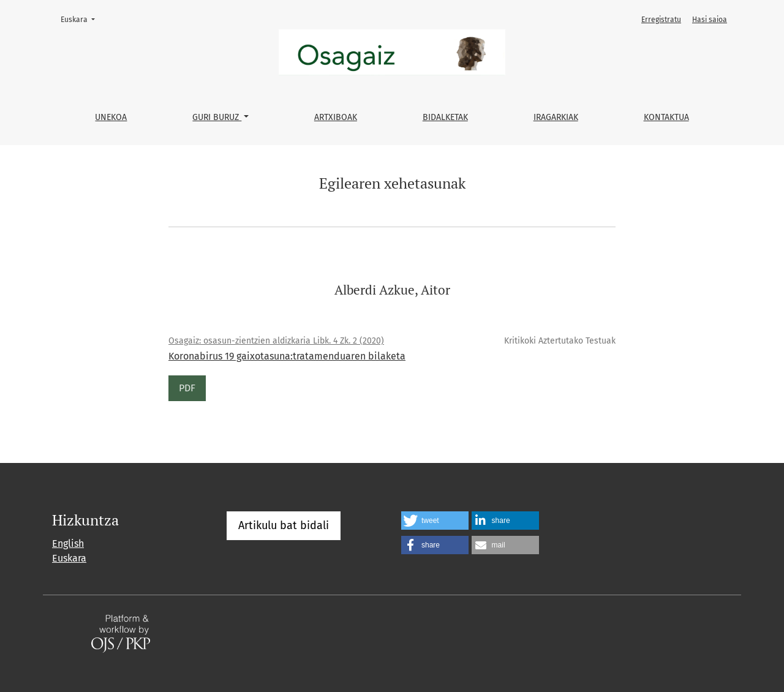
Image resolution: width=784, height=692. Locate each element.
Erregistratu (661, 20)
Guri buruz (217, 117)
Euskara (81, 19)
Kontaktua (666, 117)
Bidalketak (445, 117)
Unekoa (111, 117)
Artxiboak (336, 117)
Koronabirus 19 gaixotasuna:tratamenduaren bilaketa (287, 356)
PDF (187, 388)
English (68, 543)
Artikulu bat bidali (284, 525)
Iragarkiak (556, 117)
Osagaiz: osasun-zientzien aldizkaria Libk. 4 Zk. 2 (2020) (276, 341)
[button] (435, 521)
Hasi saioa (710, 20)
